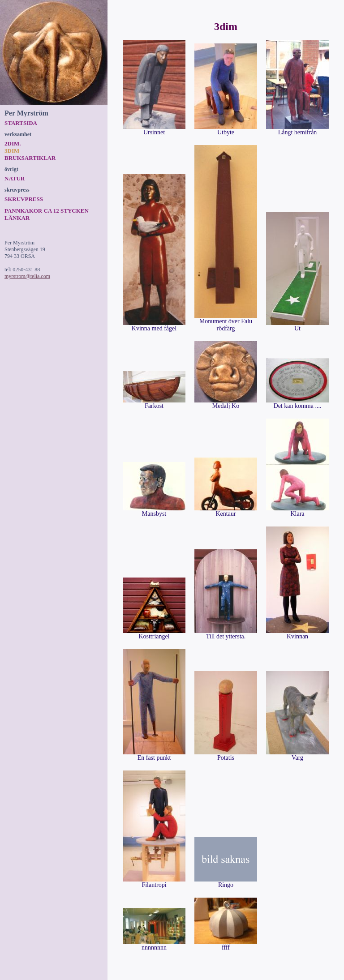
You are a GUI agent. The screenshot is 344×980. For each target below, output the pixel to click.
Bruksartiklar (30, 158)
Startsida (21, 123)
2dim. (13, 143)
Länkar (17, 218)
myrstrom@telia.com (27, 276)
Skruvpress (24, 199)
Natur (15, 178)
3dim (12, 151)
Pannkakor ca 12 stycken (47, 211)
